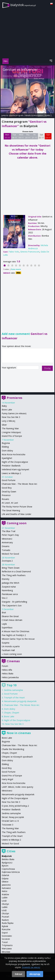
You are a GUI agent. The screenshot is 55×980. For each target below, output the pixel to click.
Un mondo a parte (11, 646)
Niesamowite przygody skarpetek (20, 701)
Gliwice (5, 882)
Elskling (5, 447)
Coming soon (17, 523)
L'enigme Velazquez (11, 432)
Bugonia (6, 443)
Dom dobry (7, 451)
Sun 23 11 (48, 136)
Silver (4, 425)
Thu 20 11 (28, 136)
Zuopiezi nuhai (9, 587)
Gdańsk (5, 875)
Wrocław (6, 952)
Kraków (5, 894)
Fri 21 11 (35, 136)
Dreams (6, 546)
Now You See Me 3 (11, 417)
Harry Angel (7, 779)
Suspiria (5, 643)
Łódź (4, 901)
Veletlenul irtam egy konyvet (15, 469)
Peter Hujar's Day (10, 535)
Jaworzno (6, 885)
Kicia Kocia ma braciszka (13, 454)
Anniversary (7, 542)
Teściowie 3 (7, 825)
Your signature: (9, 368)
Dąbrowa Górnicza (11, 872)
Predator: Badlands (11, 466)
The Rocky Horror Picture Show (17, 507)
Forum (5, 666)
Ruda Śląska (8, 923)
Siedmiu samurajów (13, 690)
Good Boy (7, 488)
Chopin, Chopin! (12, 713)
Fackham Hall (8, 650)
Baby (4, 406)
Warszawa (7, 949)
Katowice (6, 888)
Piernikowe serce (10, 594)
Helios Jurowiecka (10, 677)
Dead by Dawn (9, 492)
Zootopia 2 (7, 561)
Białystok (7, 856)
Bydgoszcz (7, 863)
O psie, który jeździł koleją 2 (15, 806)
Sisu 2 (5, 598)
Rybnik (5, 926)
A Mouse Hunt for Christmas (16, 631)
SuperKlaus (7, 628)
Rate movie (16, 269)
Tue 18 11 (14, 136)
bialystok (23, 5)
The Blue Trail (9, 531)
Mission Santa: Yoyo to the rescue (18, 639)
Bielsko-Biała (8, 859)
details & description (34, 115)
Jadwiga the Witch (10, 583)
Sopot (5, 933)
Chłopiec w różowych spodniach (17, 757)
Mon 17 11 (7, 136)
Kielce (5, 891)
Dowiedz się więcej (31, 967)
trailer (48, 115)
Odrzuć (18, 974)
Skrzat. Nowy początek (13, 817)
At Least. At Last (10, 503)
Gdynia (5, 878)
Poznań (5, 917)
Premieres (15, 398)
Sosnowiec (7, 936)
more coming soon (13, 654)
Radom (5, 920)
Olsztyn (5, 904)
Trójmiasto (7, 945)
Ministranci (7, 539)
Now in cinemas (19, 733)
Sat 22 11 (41, 136)
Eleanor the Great (10, 616)
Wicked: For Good (10, 554)
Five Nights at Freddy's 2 (14, 635)
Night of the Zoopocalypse (15, 462)
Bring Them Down (11, 568)
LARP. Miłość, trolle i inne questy (17, 787)
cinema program (16, 115)
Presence (6, 495)
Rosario (5, 499)
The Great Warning (11, 510)
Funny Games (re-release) (14, 413)
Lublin (5, 897)
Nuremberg (7, 590)
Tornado (6, 550)
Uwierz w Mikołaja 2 (11, 473)
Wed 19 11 (21, 136)
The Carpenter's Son (12, 606)
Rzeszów (6, 929)
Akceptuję (35, 974)
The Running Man (10, 428)
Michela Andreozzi (20, 76)
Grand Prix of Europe (12, 436)
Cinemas (13, 661)
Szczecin (6, 939)
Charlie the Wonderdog (13, 749)
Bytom (5, 866)
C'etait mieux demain (12, 620)
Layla (4, 624)
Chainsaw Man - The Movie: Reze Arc (20, 484)
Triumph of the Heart (14, 698)
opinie (3, 118)
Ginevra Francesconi (30, 252)
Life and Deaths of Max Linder (16, 514)
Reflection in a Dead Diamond (16, 571)
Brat (4, 612)
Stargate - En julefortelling (14, 602)
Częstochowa (8, 869)
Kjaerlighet (7, 458)
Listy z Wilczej (8, 421)
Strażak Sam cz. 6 (10, 821)
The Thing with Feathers (14, 575)
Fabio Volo (14, 252)
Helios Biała (7, 674)
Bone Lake (7, 410)
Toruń (5, 942)
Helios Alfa (7, 670)
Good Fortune (9, 480)
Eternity (5, 579)
